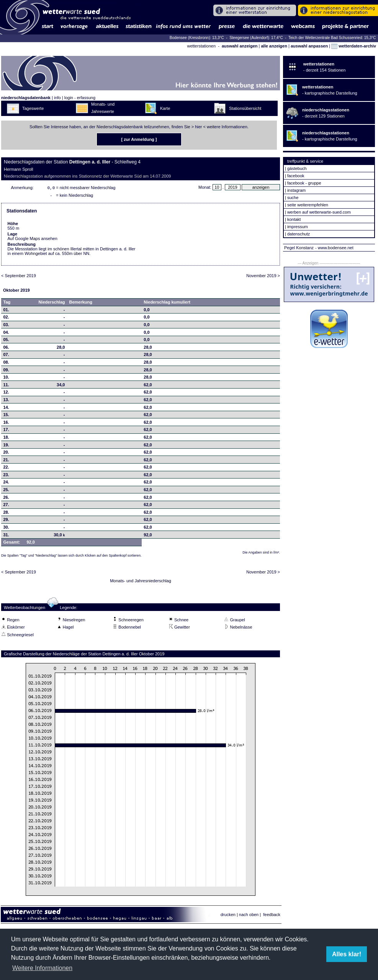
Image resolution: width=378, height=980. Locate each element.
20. (6, 454)
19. (6, 446)
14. (6, 409)
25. (6, 491)
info (57, 98)
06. (6, 349)
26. (6, 499)
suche (293, 198)
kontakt (294, 219)
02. (6, 318)
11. (6, 386)
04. (6, 334)
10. (6, 379)
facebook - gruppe (304, 183)
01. (6, 311)
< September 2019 (19, 277)
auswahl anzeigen (240, 46)
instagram (296, 190)
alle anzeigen (274, 46)
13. (6, 401)
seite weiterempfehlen (308, 205)
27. (6, 506)
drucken (228, 916)
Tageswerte (33, 108)
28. (6, 514)
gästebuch (297, 168)
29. (6, 521)
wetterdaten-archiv (354, 46)
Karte (165, 108)
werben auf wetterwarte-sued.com (319, 212)
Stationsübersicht (245, 108)
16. (6, 424)
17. (6, 431)
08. (6, 364)
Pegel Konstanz (299, 248)
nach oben (249, 916)
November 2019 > (263, 277)
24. (6, 483)
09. (6, 371)
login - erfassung (80, 98)
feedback (272, 916)
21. (6, 461)
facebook (296, 176)
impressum (298, 227)
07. (6, 356)
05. (6, 341)
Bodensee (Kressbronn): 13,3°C (197, 38)
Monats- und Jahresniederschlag (141, 582)
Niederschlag (52, 304)
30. (6, 529)
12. (6, 394)
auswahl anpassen (309, 46)
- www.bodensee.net (334, 248)
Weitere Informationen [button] (42, 968)
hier (198, 127)
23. (6, 476)
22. (6, 469)
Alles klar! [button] (347, 954)
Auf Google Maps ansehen (33, 240)
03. (6, 326)
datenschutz (299, 234)
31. (6, 536)
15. (6, 416)
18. (6, 439)
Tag (7, 304)
